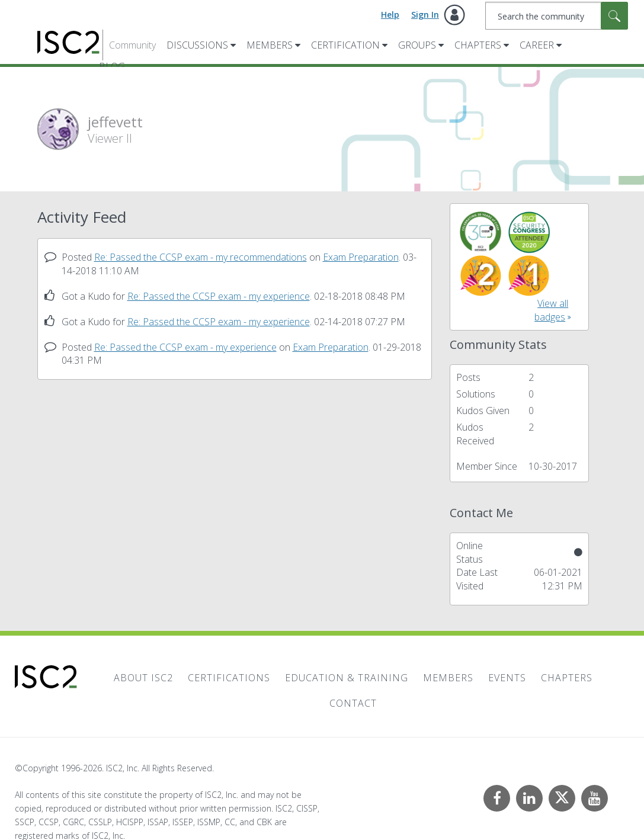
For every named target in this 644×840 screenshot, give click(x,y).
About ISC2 (143, 678)
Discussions (197, 45)
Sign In (425, 15)
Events (507, 678)
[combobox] (557, 16)
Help (390, 15)
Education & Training (347, 678)
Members (270, 45)
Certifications (229, 678)
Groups (417, 45)
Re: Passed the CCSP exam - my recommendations (201, 257)
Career (537, 45)
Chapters (478, 45)
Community (132, 45)
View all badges (551, 310)
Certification (345, 45)
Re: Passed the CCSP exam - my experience (219, 296)
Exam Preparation (361, 257)
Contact (353, 703)
